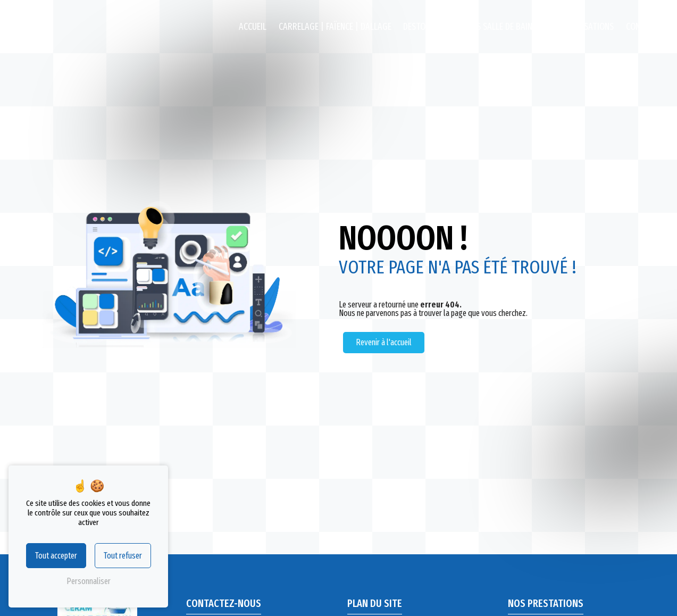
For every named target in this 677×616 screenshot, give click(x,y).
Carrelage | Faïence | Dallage (335, 27)
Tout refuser (123, 556)
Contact (642, 27)
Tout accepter (56, 556)
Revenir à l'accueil (384, 342)
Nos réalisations (581, 27)
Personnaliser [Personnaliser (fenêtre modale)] (89, 581)
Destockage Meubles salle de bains (470, 27)
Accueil (253, 27)
